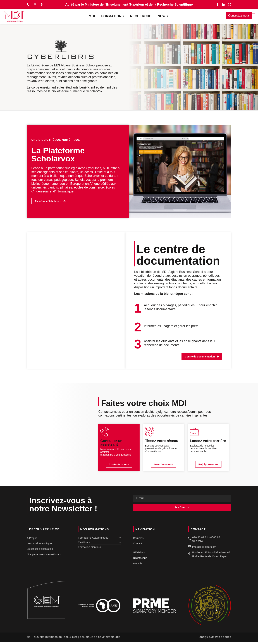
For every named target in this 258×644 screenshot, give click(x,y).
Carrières (139, 539)
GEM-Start (139, 554)
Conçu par (215, 639)
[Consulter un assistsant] (105, 433)
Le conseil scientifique (40, 545)
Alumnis (138, 565)
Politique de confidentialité (100, 639)
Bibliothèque (141, 560)
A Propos (32, 539)
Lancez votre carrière (208, 441)
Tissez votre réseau (162, 441)
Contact (138, 545)
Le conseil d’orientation (41, 550)
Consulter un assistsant (111, 443)
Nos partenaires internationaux (45, 556)
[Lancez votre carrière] (194, 433)
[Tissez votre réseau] (150, 433)
